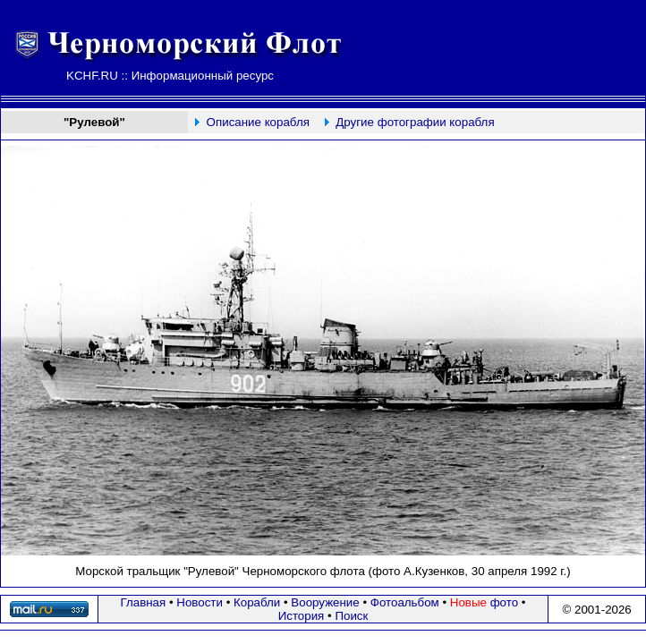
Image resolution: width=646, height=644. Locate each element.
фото (484, 602)
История (302, 616)
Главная (144, 602)
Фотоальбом (405, 602)
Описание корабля (258, 122)
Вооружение (325, 602)
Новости (200, 602)
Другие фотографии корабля (415, 122)
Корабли (257, 602)
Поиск (351, 616)
